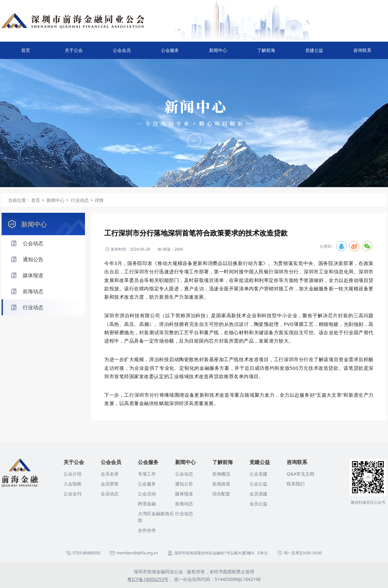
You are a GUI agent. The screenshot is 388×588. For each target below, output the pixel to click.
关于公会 (74, 53)
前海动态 (184, 504)
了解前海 (266, 53)
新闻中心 (218, 53)
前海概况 (221, 474)
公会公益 (258, 484)
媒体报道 (184, 494)
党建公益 (314, 53)
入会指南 (72, 484)
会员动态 (110, 494)
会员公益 (258, 504)
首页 (26, 50)
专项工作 (147, 474)
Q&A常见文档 (300, 474)
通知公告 (184, 484)
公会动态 (184, 474)
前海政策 (221, 484)
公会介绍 (72, 474)
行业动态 (184, 513)
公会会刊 (72, 494)
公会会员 (122, 53)
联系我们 (296, 484)
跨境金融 (147, 504)
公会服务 (170, 53)
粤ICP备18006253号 (148, 579)
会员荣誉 (110, 484)
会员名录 (110, 474)
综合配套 (221, 494)
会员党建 (258, 494)
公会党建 (258, 474)
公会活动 (147, 494)
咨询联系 (362, 53)
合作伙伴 (147, 530)
